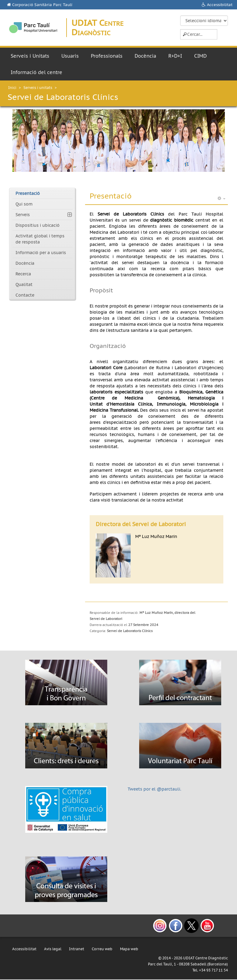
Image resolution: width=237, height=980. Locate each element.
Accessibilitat (220, 5)
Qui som (24, 204)
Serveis (23, 215)
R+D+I (175, 56)
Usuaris (70, 56)
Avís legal (53, 949)
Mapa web (129, 949)
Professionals (107, 56)
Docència (145, 56)
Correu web (102, 949)
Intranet (77, 949)
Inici (12, 88)
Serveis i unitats (38, 88)
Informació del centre (36, 72)
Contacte (25, 295)
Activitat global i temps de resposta (40, 239)
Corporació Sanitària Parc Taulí (42, 5)
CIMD (200, 56)
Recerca (23, 274)
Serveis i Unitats (30, 56)
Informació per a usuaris (41, 253)
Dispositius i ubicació (38, 225)
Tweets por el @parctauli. (154, 789)
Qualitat (24, 284)
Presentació (28, 193)
